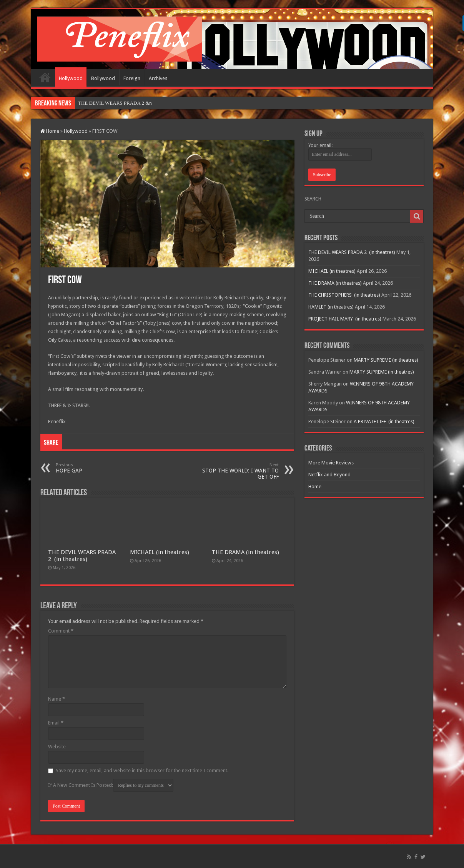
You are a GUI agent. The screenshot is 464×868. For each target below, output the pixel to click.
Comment (61, 631)
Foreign (132, 78)
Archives (158, 78)
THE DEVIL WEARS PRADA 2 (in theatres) (82, 556)
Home (45, 77)
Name (57, 699)
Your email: (320, 145)
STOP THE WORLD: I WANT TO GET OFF (239, 471)
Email (56, 723)
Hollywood (71, 78)
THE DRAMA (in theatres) (245, 552)
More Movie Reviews (331, 463)
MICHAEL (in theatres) (160, 552)
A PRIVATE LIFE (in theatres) (384, 421)
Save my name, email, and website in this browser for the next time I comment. (142, 770)
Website (57, 747)
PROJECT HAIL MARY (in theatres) (345, 319)
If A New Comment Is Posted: (111, 785)
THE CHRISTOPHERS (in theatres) (344, 295)
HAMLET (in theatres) (331, 307)
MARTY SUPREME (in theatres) (386, 360)
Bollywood (103, 78)
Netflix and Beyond (329, 475)
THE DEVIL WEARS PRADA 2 (111, 103)
